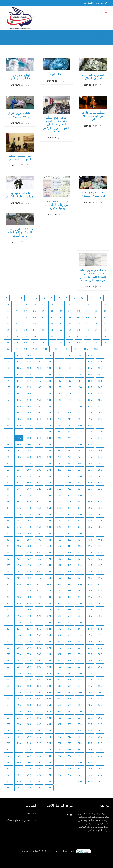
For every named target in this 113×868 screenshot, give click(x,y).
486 (100, 590)
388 (19, 533)
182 (59, 400)
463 (70, 578)
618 (19, 679)
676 (100, 711)
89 (43, 343)
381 (49, 527)
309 (29, 482)
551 (49, 635)
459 (29, 578)
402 (59, 540)
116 (100, 355)
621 (49, 679)
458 (19, 578)
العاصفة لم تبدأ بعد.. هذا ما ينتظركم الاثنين (20, 195)
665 (90, 705)
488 (19, 597)
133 (70, 368)
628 (19, 686)
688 (19, 724)
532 (59, 622)
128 (19, 368)
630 (39, 686)
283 (70, 463)
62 (17, 330)
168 (19, 393)
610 (39, 673)
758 (19, 768)
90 (52, 343)
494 (80, 597)
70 (87, 330)
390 (39, 533)
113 (70, 355)
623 (70, 679)
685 (90, 718)
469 (29, 584)
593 (70, 660)
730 (39, 749)
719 (29, 743)
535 (90, 622)
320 (39, 489)
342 (59, 501)
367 (9, 521)
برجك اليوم (56, 74)
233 (70, 432)
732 (59, 749)
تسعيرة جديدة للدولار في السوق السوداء (93, 194)
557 (9, 641)
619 (29, 679)
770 (39, 775)
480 (39, 590)
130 (39, 368)
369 (29, 521)
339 (29, 501)
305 (90, 476)
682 (59, 718)
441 (49, 565)
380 (39, 527)
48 (105, 317)
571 (49, 648)
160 (39, 387)
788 (19, 787)
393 (70, 533)
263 (70, 451)
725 (90, 743)
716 (100, 737)
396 (100, 533)
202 (59, 412)
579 (29, 654)
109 (29, 355)
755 (90, 762)
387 (9, 533)
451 (49, 571)
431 (49, 559)
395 (90, 533)
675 (90, 711)
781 (49, 781)
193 (70, 406)
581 (49, 654)
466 (100, 578)
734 (80, 749)
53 (43, 323)
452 (59, 571)
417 (9, 552)
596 (100, 660)
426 (100, 552)
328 (19, 495)
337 (9, 501)
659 (29, 705)
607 (9, 673)
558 (19, 641)
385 (90, 527)
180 (39, 400)
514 (80, 609)
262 (59, 451)
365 (90, 514)
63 (26, 330)
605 (90, 667)
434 (80, 559)
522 (59, 616)
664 (80, 705)
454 (80, 571)
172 (59, 393)
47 (96, 317)
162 (59, 387)
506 (100, 603)
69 (79, 330)
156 (100, 381)
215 (90, 419)
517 (9, 616)
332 (59, 495)
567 (9, 648)
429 (29, 559)
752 (59, 762)
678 (19, 718)
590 (39, 660)
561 (49, 641)
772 (59, 775)
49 (8, 323)
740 (39, 756)
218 (19, 425)
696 (100, 724)
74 (17, 336)
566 (100, 641)
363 (70, 514)
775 (90, 775)
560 (39, 641)
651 (49, 698)
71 (96, 330)
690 (39, 724)
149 (29, 381)
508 (19, 609)
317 (9, 489)
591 (49, 660)
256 (100, 444)
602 (59, 667)
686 (100, 718)
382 (59, 527)
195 (90, 406)
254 (80, 444)
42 (52, 317)
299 (29, 476)
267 (9, 457)
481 (49, 590)
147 (9, 381)
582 (59, 654)
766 (100, 768)
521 (49, 616)
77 (43, 336)
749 (29, 762)
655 (90, 698)
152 (59, 381)
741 (49, 756)
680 (39, 718)
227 (9, 432)
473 (70, 584)
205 (90, 412)
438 (19, 565)
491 (49, 597)
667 (9, 711)
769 (29, 775)
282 (59, 463)
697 (9, 730)
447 (9, 571)
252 (59, 444)
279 (29, 463)
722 (59, 743)
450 (39, 571)
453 (70, 571)
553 (70, 635)
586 (100, 654)
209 (29, 419)
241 (49, 438)
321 (49, 489)
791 (49, 787)
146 (100, 374)
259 (29, 451)
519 (29, 616)
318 (19, 489)
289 (29, 470)
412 (59, 546)
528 (19, 622)
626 (100, 679)
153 (70, 381)
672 (59, 711)
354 (80, 508)
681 (49, 718)
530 (39, 622)
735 (90, 749)
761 (49, 768)
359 (29, 514)
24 (105, 304)
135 (90, 368)
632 (59, 686)
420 (39, 552)
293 (70, 470)
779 (29, 781)
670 (39, 711)
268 (19, 457)
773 (70, 775)
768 (19, 775)
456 (100, 571)
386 (100, 527)
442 (59, 565)
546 (100, 629)
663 (70, 705)
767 (9, 775)
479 (29, 590)
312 (59, 482)
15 (26, 304)
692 (59, 724)
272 (59, 457)
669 (29, 711)
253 (70, 444)
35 (96, 311)
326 (100, 489)
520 (39, 616)
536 (100, 622)
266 (100, 451)
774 (80, 775)
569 (29, 648)
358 (19, 514)
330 (39, 495)
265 (90, 451)
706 (100, 730)
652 (59, 698)
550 (39, 635)
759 (29, 768)
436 (100, 559)
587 (9, 660)
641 (49, 692)
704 (80, 730)
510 (39, 609)
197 (9, 412)
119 (29, 362)
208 (19, 419)
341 (49, 501)
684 (80, 718)
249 (29, 444)
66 (52, 330)
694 (80, 724)
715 (90, 737)
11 (91, 298)
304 (80, 476)
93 (79, 343)
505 (90, 603)
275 (90, 457)
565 (90, 641)
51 (26, 323)
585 (90, 654)
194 (80, 406)
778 (19, 781)
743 (70, 756)
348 (19, 508)
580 (39, 654)
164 (80, 387)
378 (19, 527)
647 (9, 698)
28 (34, 311)
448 (19, 571)
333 (70, 495)
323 (70, 489)
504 (80, 603)
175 (90, 393)
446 (100, 565)
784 (80, 781)
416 (100, 546)
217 (9, 425)
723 (70, 743)
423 (70, 552)
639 (29, 692)
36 (105, 311)
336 (100, 495)
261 (49, 451)
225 (90, 425)
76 (34, 336)
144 (80, 374)
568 (19, 648)
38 (17, 317)
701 (49, 730)
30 (52, 311)
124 (80, 362)
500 (39, 603)
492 (59, 597)
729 (29, 749)
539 (29, 629)
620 (39, 679)
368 (19, 521)
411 (49, 546)
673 (70, 711)
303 (70, 476)
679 (29, 718)
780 (39, 781)
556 (100, 635)
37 (8, 317)
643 (70, 692)
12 (100, 298)
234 (80, 432)
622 (59, 679)
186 (100, 400)
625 (90, 679)
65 (43, 330)
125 (90, 362)
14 (17, 304)
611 (49, 673)
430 (39, 559)
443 (70, 565)
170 (39, 393)
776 (100, 775)
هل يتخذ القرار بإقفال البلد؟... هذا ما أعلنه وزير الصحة (20, 232)
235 (90, 432)
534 (80, 622)
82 (87, 336)
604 (80, 667)
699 (29, 730)
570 (39, 648)
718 (19, 743)
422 (59, 552)
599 (29, 667)
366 (100, 514)
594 (80, 660)
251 (49, 444)
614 (80, 673)
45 (79, 317)
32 (70, 311)
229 (29, 432)
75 (26, 336)
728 (19, 749)
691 (49, 724)
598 (19, 667)
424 (80, 552)
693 (70, 724)
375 (90, 521)
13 (8, 304)
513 (70, 609)
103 (66, 349)
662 (59, 705)
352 (59, 508)
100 (35, 349)
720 (39, 743)
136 (100, 368)
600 (39, 667)
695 (90, 724)
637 (9, 692)
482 (59, 590)
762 (59, 768)
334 (80, 495)
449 (29, 571)
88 (34, 343)
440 (39, 565)
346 (100, 501)
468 (19, 584)
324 (80, 489)
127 (9, 368)
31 (61, 311)
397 (9, 540)
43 (61, 317)
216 (100, 419)
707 (9, 737)
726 (100, 743)
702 (59, 730)
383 (70, 527)
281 (49, 463)
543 (70, 629)
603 (70, 667)
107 (9, 355)
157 (9, 387)
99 (26, 349)
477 (9, 590)
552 (59, 635)
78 (52, 336)
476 (100, 584)
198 (19, 412)
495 (90, 597)
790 (39, 787)
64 (34, 330)
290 (39, 470)
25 (8, 311)
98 (17, 349)
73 (8, 336)
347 (9, 508)
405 (90, 540)
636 (100, 686)
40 (34, 317)
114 (80, 355)
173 (70, 393)
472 (59, 584)
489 (29, 597)
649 (29, 698)
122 (59, 362)
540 (39, 629)
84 (105, 336)
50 (17, 323)
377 (9, 527)
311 (49, 482)
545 (90, 629)
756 (100, 762)
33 (79, 311)
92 (70, 343)
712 (59, 737)
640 (39, 692)
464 (80, 578)
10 (82, 298)
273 (70, 457)
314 (80, 482)
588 (19, 660)
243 (70, 438)
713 (70, 737)
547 (9, 635)
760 (39, 768)
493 (70, 597)
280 (39, 463)
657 (9, 705)
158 (19, 387)
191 (49, 406)
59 (96, 323)
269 (29, 457)
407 (9, 546)
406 (100, 540)
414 (80, 546)
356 (100, 508)
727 (9, 749)
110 (39, 355)
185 (90, 400)
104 (76, 349)
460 (39, 578)
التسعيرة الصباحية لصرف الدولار (93, 77)
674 (80, 711)
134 (80, 368)
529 (29, 622)
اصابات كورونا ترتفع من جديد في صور (20, 115)
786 (100, 781)
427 (9, 559)
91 (61, 343)
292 (59, 470)
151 (49, 381)
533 (70, 622)
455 (90, 571)
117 (9, 362)
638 (19, 692)
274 (80, 457)
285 (90, 463)
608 (19, 673)
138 (19, 374)
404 (80, 540)
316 (100, 482)
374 (80, 521)
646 (100, 692)
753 (70, 762)
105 (86, 349)
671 (49, 711)
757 (9, 768)
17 (43, 304)
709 (29, 737)
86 (17, 343)
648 (19, 698)
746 (100, 756)
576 (100, 648)
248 (19, 444)
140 (39, 374)
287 (9, 470)
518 (19, 616)
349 (29, 508)
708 (19, 737)
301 (49, 476)
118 (19, 362)
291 (49, 470)
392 (59, 533)
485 (90, 590)
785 (90, 781)
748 (19, 762)
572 (59, 648)
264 (80, 451)
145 (90, 374)
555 (90, 635)
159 (29, 387)
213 (70, 419)
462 (59, 578)
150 (39, 381)
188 (19, 406)
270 (39, 457)
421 (49, 552)
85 (8, 343)
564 (80, 641)
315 (90, 482)
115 (90, 355)
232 (59, 432)
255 (90, 444)
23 (96, 304)
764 (80, 768)
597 (9, 667)
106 (96, 349)
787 (9, 787)
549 (29, 635)
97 (8, 349)
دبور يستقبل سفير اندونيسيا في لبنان (20, 157)
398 (19, 540)
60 (105, 323)
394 (80, 533)
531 (49, 622)
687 (9, 724)
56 (70, 323)
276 (100, 457)
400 (39, 540)
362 (59, 514)
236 (100, 432)
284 (80, 463)
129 (29, 368)
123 (70, 362)
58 (87, 323)
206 (100, 412)
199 (29, 412)
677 (9, 718)
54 (52, 323)
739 (29, 756)
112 (59, 355)
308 (19, 482)
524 (80, 616)
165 (90, 387)
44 (70, 317)
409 (29, 546)
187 (9, 406)
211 (49, 419)
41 (43, 317)
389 (29, 533)
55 (61, 323)
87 (26, 343)
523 (70, 616)
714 (80, 737)
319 (29, 489)
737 (9, 756)
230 (39, 432)
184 (80, 400)
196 (100, 406)
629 (29, 686)
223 (70, 425)
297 (9, 476)
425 (90, 552)
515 (90, 609)
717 (9, 743)
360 (39, 514)
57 (79, 323)
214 (80, 419)
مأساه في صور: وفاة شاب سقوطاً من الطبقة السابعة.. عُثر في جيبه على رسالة (93, 275)
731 (49, 749)
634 (80, 686)
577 (9, 654)
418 (19, 552)
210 (39, 419)
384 (80, 527)
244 (80, 438)
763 (70, 768)
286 (100, 463)
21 (79, 304)
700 (39, 730)
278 (19, 463)
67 (61, 330)
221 (49, 425)
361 (49, 514)
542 (59, 629)
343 (70, 501)
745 (90, 756)
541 (49, 629)
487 (9, 597)
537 (9, 629)
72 (105, 330)
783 (70, 781)
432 (59, 559)
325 (90, 489)
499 (29, 603)
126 (100, 362)
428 (19, 559)
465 (90, 578)
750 (39, 762)
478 (19, 590)
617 (9, 679)
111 (49, 355)
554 (80, 635)
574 (80, 648)
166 (100, 387)
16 (34, 304)
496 (100, 597)
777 (9, 781)
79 (61, 336)
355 (90, 508)
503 (70, 603)
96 (105, 343)
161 (49, 387)
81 (79, 336)
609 (29, 673)
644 (80, 692)
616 (100, 673)
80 (70, 336)
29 (43, 311)
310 (39, 482)
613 (70, 673)
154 (80, 381)
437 (9, 565)
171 (49, 393)
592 (59, 660)
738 (19, 756)
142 (59, 374)
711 (49, 737)
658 (19, 705)
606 (100, 667)
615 (90, 673)
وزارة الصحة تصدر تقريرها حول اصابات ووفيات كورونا (57, 205)
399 (29, 540)
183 (70, 400)
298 (19, 476)
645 (90, 692)
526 (100, 616)
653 (70, 698)
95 (96, 343)
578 (19, 654)
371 (49, 521)
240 (39, 438)
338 (19, 501)
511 (49, 609)
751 (49, 762)
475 (90, 584)
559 (29, 641)
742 (59, 756)
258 (19, 451)
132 (59, 368)
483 (70, 590)
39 (26, 317)
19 (61, 304)
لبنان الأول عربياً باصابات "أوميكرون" (20, 77)
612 (59, 673)
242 (59, 438)
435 (90, 559)
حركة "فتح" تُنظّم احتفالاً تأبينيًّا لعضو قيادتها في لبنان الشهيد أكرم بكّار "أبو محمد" (56, 124)
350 (39, 508)
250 (39, 444)
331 (49, 495)
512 (59, 609)
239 (29, 438)
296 (100, 470)
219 (29, 425)
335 (90, 495)
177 (9, 400)
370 (39, 521)
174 (80, 393)
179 (29, 400)
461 (49, 578)
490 (39, 597)
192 (59, 406)
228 (19, 432)
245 (90, 438)
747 (9, 762)
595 (90, 660)
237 (9, 438)
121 (49, 362)
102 (55, 349)
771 (49, 775)
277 (9, 463)
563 (70, 641)
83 (96, 336)
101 (45, 349)
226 (100, 425)
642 (59, 692)
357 (9, 514)
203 (70, 412)
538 (19, 629)
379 (29, 527)
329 (29, 495)
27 (26, 311)
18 (52, 304)
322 (59, 489)
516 (100, 609)
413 (70, 546)
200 (39, 412)
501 (49, 603)
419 (29, 552)
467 (9, 584)
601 (49, 667)
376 (100, 521)
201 (49, 412)
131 (49, 368)
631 (49, 686)
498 (19, 603)
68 (70, 330)
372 (59, 521)
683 (70, 718)
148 (19, 381)
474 (80, 584)
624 (80, 679)
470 (39, 584)
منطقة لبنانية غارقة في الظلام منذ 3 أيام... (93, 116)
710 (39, 737)
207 (9, 419)
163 (70, 387)
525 (90, 616)
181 (49, 400)
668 (19, 711)
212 (59, 419)
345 (90, 501)
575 (90, 648)
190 (39, 406)
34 (87, 311)
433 (70, 559)
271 (49, 457)
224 (80, 425)
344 (80, 501)
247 (9, 444)
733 (70, 749)
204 (80, 412)
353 (70, 508)
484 (80, 590)
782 (59, 781)
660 (39, 705)
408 (19, 546)
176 (100, 393)
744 (80, 756)
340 (39, 501)
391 (49, 533)
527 (9, 622)
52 (34, 323)
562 (59, 641)
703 (70, 730)
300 (39, 476)
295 (90, 470)
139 (29, 374)
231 (49, 432)
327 (9, 495)
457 (9, 578)
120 (39, 362)
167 (9, 393)
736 (100, 749)
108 (19, 355)
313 (70, 482)
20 (70, 304)
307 (9, 482)
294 (80, 470)
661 (49, 705)
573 (70, 648)
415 (90, 546)
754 (80, 762)
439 (29, 565)
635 (90, 686)
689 (29, 724)
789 (29, 787)
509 (29, 609)
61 (8, 330)
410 (39, 546)
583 (70, 654)
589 (29, 660)
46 (87, 317)
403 (70, 540)
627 (9, 686)
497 (9, 603)
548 (19, 635)
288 (19, 470)
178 (19, 400)
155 (90, 381)
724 (80, 743)
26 (17, 311)
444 (80, 565)
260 (39, 451)
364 (80, 514)
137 (9, 374)
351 (49, 508)
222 (59, 425)
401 (49, 540)
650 (39, 698)
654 (80, 698)
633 (70, 686)
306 (100, 476)
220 (39, 425)
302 (59, 476)
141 (49, 374)
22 (87, 304)
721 (49, 743)
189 (29, 406)
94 (87, 343)
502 (59, 603)
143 (70, 374)
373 (70, 521)
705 (90, 730)
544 (80, 629)
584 (80, 654)
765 (90, 768)
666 (100, 705)
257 (9, 451)
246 (100, 438)
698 (19, 730)
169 (29, 393)
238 (19, 438)
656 (100, 698)
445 (90, 565)
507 (9, 609)
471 (49, 584)
